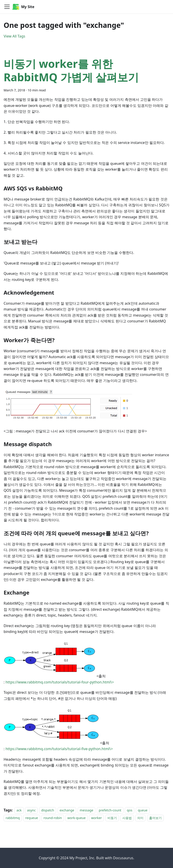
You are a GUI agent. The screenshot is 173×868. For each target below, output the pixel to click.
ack (19, 810)
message (86, 810)
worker (96, 818)
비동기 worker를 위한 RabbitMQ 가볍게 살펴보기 (71, 70)
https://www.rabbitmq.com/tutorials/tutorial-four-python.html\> (60, 682)
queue (143, 810)
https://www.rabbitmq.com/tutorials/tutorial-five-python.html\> (59, 749)
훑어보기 (155, 818)
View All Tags (14, 36)
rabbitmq (13, 818)
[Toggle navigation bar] (7, 7)
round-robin (53, 818)
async (31, 810)
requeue (32, 818)
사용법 (127, 818)
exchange (67, 810)
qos (130, 810)
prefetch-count (110, 810)
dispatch (48, 810)
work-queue (76, 818)
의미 (140, 818)
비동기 (112, 818)
